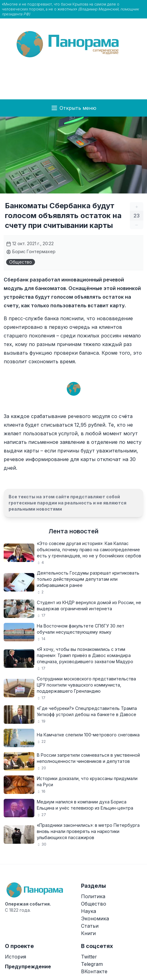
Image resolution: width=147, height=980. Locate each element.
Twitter (89, 957)
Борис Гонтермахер (31, 251)
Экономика (95, 918)
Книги (88, 933)
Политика (93, 896)
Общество (21, 262)
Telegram (92, 964)
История (15, 957)
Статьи (90, 926)
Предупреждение (28, 966)
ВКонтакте (94, 971)
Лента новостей (73, 531)
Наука (89, 911)
